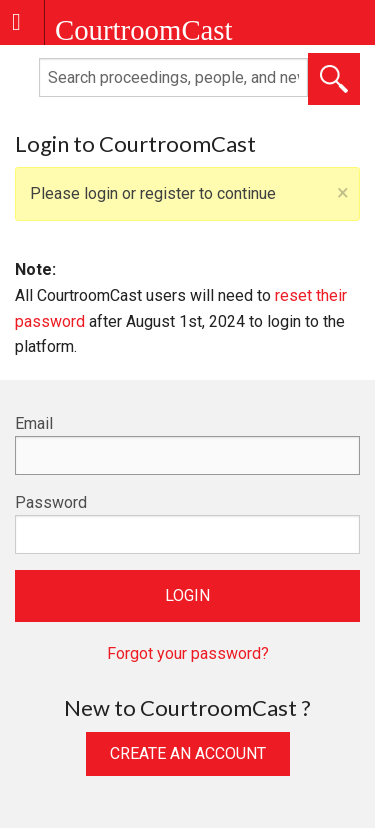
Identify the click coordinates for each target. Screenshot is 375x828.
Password (51, 502)
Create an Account (188, 753)
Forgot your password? (188, 653)
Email (34, 423)
